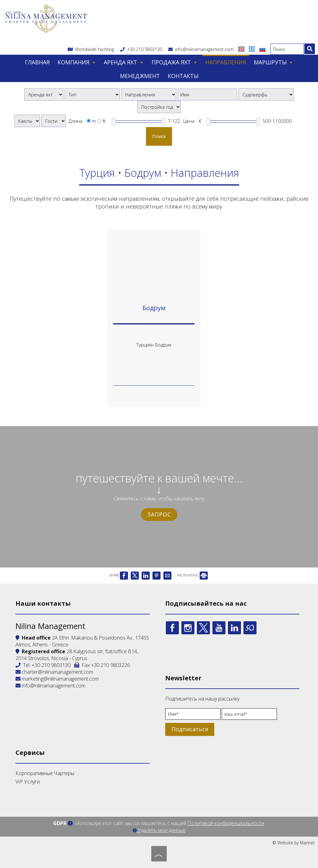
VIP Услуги (28, 782)
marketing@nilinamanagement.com (57, 679)
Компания (77, 62)
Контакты (183, 76)
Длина (75, 121)
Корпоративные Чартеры (45, 773)
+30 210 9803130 (145, 49)
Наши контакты (43, 603)
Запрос (159, 514)
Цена (189, 121)
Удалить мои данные (159, 830)
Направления (226, 62)
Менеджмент (140, 76)
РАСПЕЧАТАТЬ (192, 575)
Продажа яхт (175, 62)
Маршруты (273, 62)
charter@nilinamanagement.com (54, 672)
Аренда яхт (124, 62)
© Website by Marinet (294, 843)
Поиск (159, 136)
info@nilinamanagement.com (201, 49)
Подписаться (190, 729)
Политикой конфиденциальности (226, 823)
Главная (37, 62)
